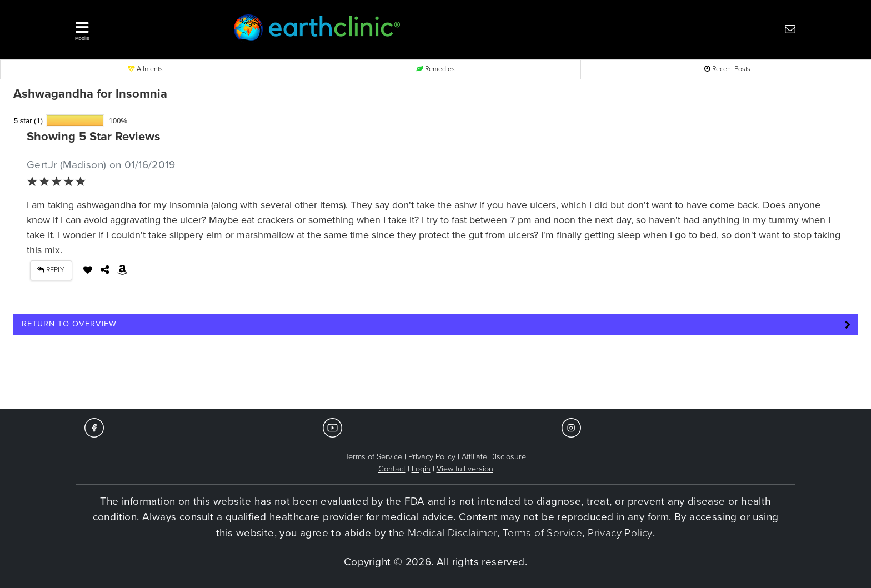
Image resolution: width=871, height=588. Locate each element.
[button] (136, 28)
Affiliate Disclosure (494, 457)
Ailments (145, 69)
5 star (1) (28, 121)
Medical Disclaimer (452, 533)
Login (421, 469)
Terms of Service (374, 457)
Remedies (436, 69)
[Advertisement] (436, 376)
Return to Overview (69, 324)
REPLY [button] (51, 270)
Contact (392, 469)
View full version (465, 469)
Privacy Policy (432, 457)
